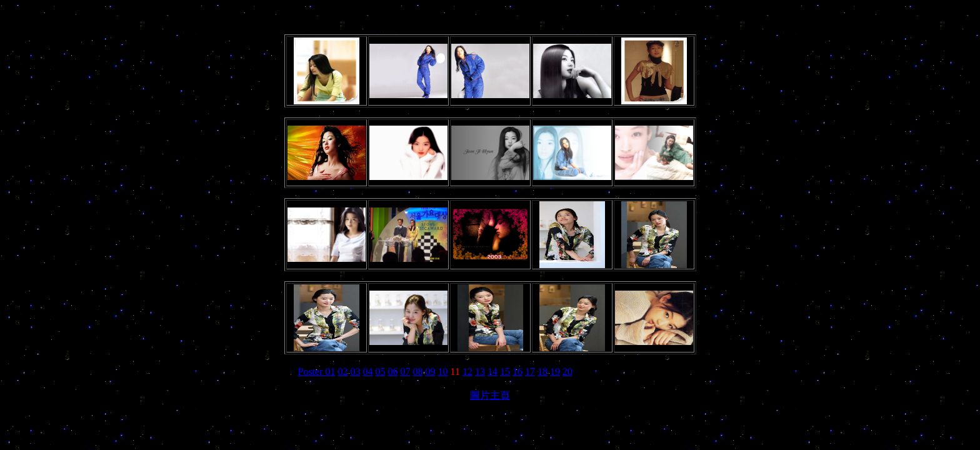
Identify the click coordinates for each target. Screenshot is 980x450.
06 (393, 372)
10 (443, 372)
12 (467, 372)
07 (406, 372)
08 (418, 372)
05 (381, 372)
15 (505, 372)
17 (530, 372)
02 (343, 372)
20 (567, 372)
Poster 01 (317, 372)
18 (542, 372)
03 (356, 372)
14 (492, 372)
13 (480, 372)
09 (431, 372)
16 (517, 372)
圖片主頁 (490, 395)
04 (368, 372)
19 (555, 372)
